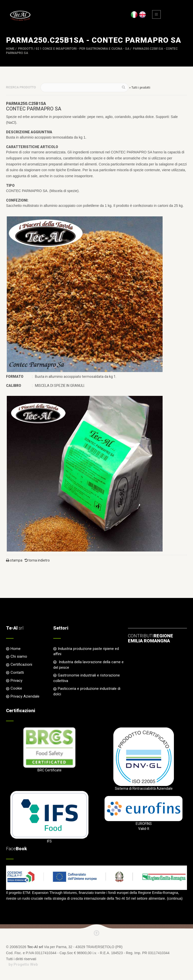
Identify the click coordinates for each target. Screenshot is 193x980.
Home (10, 49)
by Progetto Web (23, 964)
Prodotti (26, 49)
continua (175, 898)
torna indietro (37, 560)
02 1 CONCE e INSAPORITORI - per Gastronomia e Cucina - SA (83, 49)
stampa (14, 560)
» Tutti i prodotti (140, 88)
